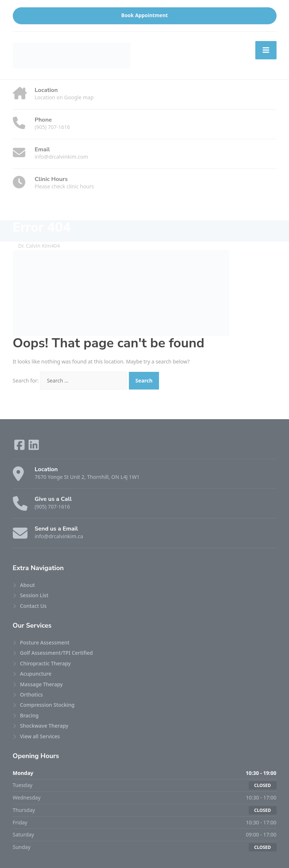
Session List (34, 595)
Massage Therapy (42, 684)
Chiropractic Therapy (46, 663)
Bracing (29, 715)
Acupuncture (36, 674)
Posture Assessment (45, 642)
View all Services (40, 736)
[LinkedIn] (34, 447)
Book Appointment (144, 15)
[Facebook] (20, 447)
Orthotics (32, 695)
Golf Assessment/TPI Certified (57, 653)
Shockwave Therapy (44, 726)
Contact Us (34, 606)
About (28, 585)
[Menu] (266, 50)
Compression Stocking (47, 705)
